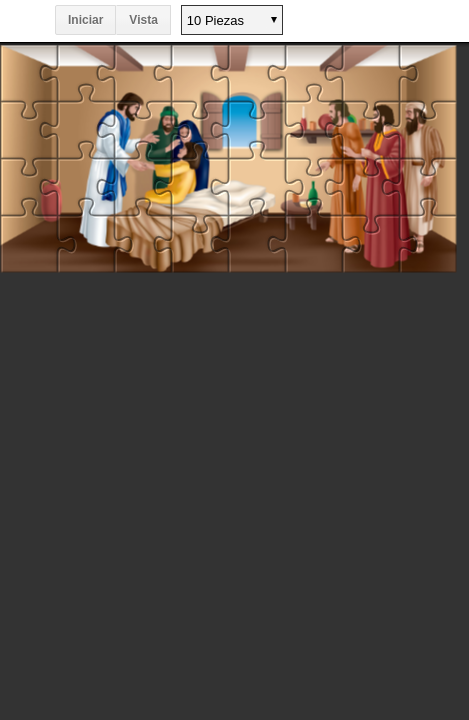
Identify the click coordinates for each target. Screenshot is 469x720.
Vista (143, 20)
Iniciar (85, 20)
